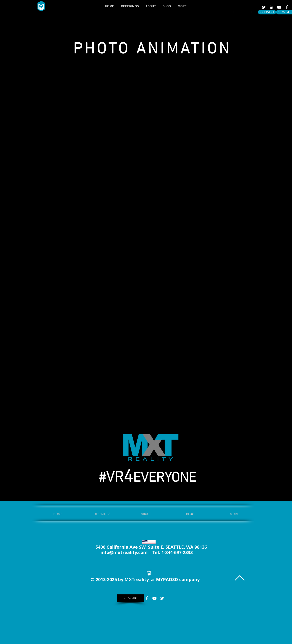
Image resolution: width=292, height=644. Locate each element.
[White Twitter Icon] (264, 7)
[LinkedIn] (272, 7)
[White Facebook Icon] (287, 7)
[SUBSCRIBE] (130, 598)
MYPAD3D (167, 579)
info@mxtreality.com (124, 552)
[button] (130, 6)
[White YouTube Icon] (279, 7)
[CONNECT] (267, 12)
